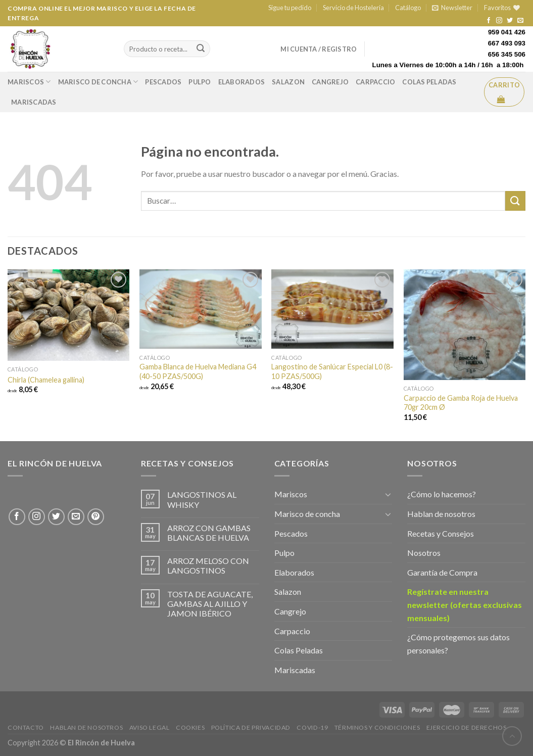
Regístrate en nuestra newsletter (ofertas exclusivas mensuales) (465, 604)
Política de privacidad (251, 727)
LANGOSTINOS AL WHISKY (202, 499)
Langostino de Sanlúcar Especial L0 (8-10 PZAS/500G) (332, 371)
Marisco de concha (98, 82)
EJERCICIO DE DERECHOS (467, 727)
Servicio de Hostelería (353, 8)
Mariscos (29, 82)
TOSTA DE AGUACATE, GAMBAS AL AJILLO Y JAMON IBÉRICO (210, 604)
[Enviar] (515, 201)
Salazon (288, 82)
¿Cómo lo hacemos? (442, 494)
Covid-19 (312, 727)
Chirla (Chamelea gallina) (46, 380)
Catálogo (408, 8)
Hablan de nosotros (441, 514)
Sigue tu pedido (290, 8)
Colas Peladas (429, 82)
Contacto (26, 727)
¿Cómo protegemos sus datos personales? (458, 644)
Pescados (163, 82)
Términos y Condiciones (377, 727)
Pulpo (200, 82)
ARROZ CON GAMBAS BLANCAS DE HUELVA (209, 533)
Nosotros (424, 553)
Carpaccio (375, 82)
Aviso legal (150, 727)
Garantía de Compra (442, 572)
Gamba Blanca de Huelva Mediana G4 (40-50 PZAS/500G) (198, 371)
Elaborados (242, 82)
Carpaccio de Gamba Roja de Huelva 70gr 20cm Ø (461, 403)
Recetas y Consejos (441, 533)
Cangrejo (330, 82)
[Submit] (201, 49)
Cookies (190, 727)
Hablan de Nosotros (86, 727)
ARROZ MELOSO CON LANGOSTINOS (208, 565)
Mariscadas (34, 102)
